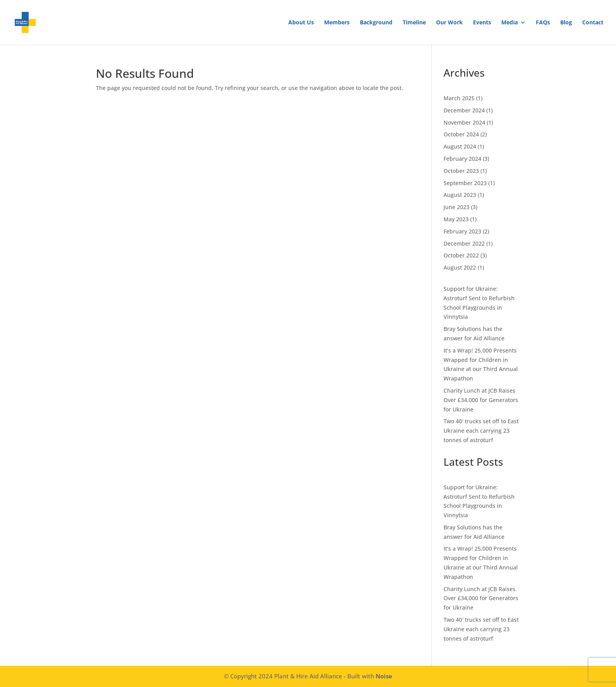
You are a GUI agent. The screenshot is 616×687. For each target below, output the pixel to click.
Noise (384, 676)
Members (337, 23)
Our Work (449, 23)
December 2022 (464, 243)
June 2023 (456, 207)
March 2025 (459, 98)
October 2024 (461, 134)
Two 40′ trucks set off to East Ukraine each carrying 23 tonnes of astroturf (481, 431)
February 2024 (462, 159)
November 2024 (464, 122)
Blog (566, 23)
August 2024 (460, 146)
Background (376, 23)
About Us (301, 23)
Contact (593, 23)
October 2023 (461, 171)
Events (482, 23)
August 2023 (460, 195)
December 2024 (464, 110)
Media (510, 23)
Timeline (414, 23)
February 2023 (462, 231)
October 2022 (461, 255)
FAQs (543, 23)
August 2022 (460, 267)
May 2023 (456, 219)
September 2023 (465, 183)
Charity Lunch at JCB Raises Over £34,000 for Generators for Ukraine (481, 400)
